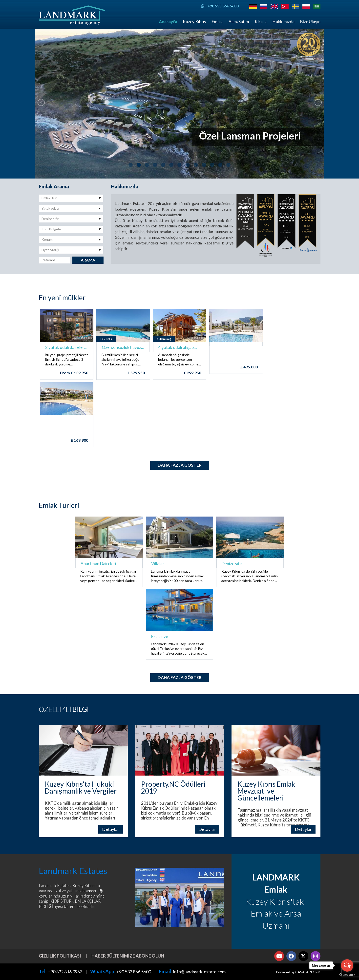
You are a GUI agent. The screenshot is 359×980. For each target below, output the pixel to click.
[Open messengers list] (347, 965)
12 (220, 165)
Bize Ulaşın (310, 22)
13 (228, 165)
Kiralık (261, 22)
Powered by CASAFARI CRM (298, 972)
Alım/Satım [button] (239, 22)
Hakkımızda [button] (284, 22)
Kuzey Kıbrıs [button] (194, 22)
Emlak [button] (217, 22)
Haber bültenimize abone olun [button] (128, 956)
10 (204, 165)
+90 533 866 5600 (134, 972)
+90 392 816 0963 (65, 972)
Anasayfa (168, 22)
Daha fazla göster (180, 465)
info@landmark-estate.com (199, 972)
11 (212, 165)
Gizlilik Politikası (60, 956)
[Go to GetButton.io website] (347, 975)
